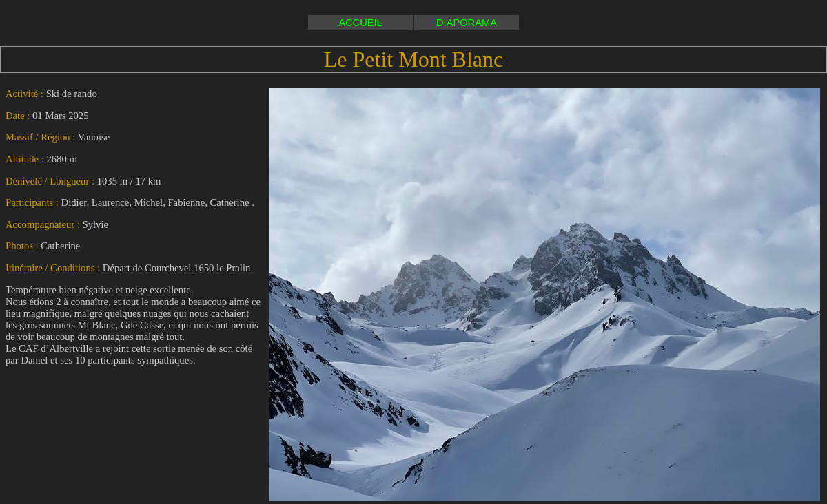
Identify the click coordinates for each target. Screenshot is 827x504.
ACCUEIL (360, 23)
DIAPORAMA (467, 23)
